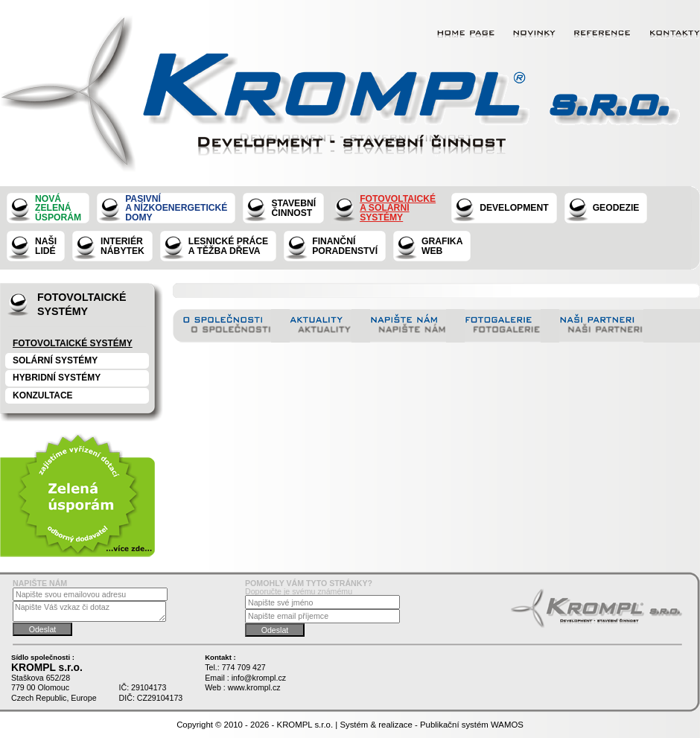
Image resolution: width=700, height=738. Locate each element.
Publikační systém (454, 725)
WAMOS (507, 725)
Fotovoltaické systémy (73, 343)
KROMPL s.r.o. (305, 725)
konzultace (43, 395)
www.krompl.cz (254, 687)
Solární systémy (55, 360)
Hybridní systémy (57, 378)
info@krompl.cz (259, 678)
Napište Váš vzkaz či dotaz (89, 611)
